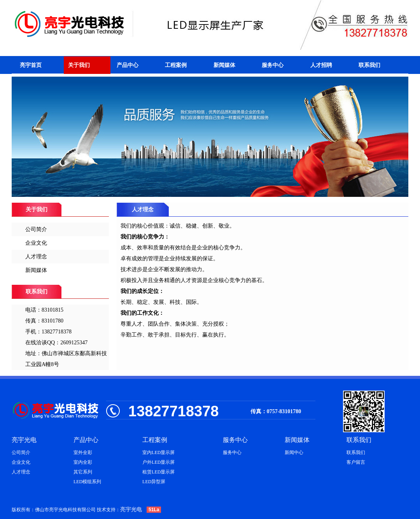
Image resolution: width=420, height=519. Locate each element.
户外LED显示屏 (158, 462)
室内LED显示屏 (158, 452)
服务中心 (273, 65)
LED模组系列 (87, 482)
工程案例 (176, 65)
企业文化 (36, 243)
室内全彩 (83, 462)
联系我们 (369, 65)
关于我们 (79, 65)
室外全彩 (83, 452)
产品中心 (128, 65)
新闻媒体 (224, 65)
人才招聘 (321, 65)
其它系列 (83, 472)
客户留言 (356, 462)
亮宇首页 (31, 65)
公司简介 (36, 229)
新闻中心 (294, 452)
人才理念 (36, 257)
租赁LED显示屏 (158, 472)
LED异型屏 (154, 482)
